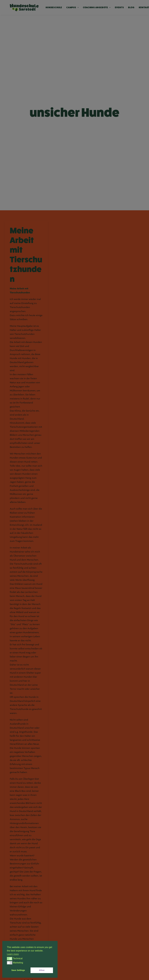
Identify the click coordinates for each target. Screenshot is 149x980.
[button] (10, 959)
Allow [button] (42, 970)
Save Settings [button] (18, 970)
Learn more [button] (13, 954)
